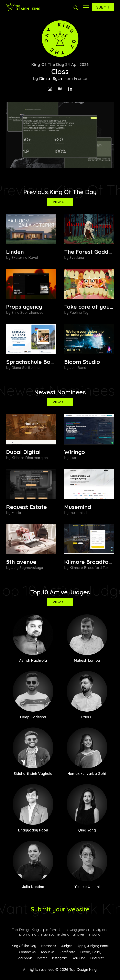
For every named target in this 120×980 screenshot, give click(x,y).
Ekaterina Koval (25, 258)
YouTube (79, 958)
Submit (103, 7)
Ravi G (87, 717)
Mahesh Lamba (87, 660)
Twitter (42, 958)
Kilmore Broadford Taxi (89, 568)
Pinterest (97, 958)
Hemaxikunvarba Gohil (87, 774)
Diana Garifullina (25, 368)
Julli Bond (78, 368)
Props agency (24, 307)
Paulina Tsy (79, 312)
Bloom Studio (82, 362)
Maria (16, 513)
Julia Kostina (33, 887)
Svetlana (77, 258)
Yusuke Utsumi (87, 887)
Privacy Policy (91, 952)
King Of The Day (24, 946)
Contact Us (27, 952)
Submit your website (60, 909)
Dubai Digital (23, 452)
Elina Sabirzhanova (27, 312)
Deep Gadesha (33, 717)
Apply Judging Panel (93, 946)
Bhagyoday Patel (33, 830)
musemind (78, 513)
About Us (48, 952)
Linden (15, 252)
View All (60, 202)
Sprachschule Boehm (34, 362)
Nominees (49, 946)
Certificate (67, 952)
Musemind (78, 507)
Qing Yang (87, 830)
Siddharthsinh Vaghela (33, 774)
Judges (67, 946)
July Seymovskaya (27, 568)
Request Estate (26, 507)
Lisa (73, 458)
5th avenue (21, 562)
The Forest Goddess (91, 252)
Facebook (24, 958)
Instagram (60, 958)
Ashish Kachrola (33, 660)
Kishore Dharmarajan (30, 458)
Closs (60, 71)
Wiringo (75, 452)
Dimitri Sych (51, 78)
